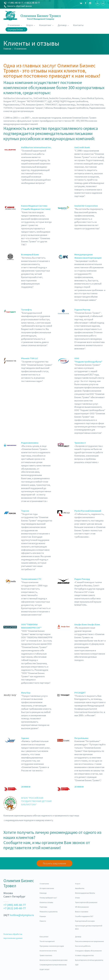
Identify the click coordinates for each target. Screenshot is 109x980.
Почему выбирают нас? (48, 898)
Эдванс (25, 738)
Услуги (31, 25)
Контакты (78, 25)
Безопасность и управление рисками (54, 960)
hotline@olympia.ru (22, 915)
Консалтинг (46, 25)
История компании (47, 888)
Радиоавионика (30, 443)
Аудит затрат (44, 969)
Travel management (47, 941)
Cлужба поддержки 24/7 (84, 916)
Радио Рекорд (82, 579)
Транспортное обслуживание (86, 902)
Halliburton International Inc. (36, 147)
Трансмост (80, 443)
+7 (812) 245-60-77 (32, 3)
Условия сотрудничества (84, 955)
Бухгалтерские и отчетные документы (89, 960)
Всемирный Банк (30, 254)
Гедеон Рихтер (82, 310)
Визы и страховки (82, 912)
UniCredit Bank (82, 147)
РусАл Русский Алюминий (88, 511)
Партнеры (43, 907)
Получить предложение (54, 863)
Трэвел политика (46, 955)
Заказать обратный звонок (18, 6)
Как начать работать (83, 946)
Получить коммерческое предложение (89, 941)
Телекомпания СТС (31, 579)
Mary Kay (26, 693)
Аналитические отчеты (48, 951)
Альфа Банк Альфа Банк (87, 624)
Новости (43, 921)
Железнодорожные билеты (85, 893)
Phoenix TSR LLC (30, 358)
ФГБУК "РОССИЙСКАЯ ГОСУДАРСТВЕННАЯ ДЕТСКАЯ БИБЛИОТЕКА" (36, 801)
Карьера (43, 916)
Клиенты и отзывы (46, 902)
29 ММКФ (26, 787)
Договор (63, 25)
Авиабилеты (80, 888)
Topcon (25, 511)
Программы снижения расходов (52, 946)
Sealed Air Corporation (86, 206)
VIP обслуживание (82, 907)
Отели (77, 898)
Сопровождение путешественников (53, 965)
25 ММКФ (79, 787)
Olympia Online (16, 29)
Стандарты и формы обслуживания (88, 951)
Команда (43, 893)
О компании (15, 25)
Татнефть (27, 310)
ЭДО (77, 965)
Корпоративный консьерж (85, 921)
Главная (7, 49)
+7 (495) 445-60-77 (14, 3)
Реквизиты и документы (49, 912)
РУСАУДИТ (80, 693)
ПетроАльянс (81, 738)
